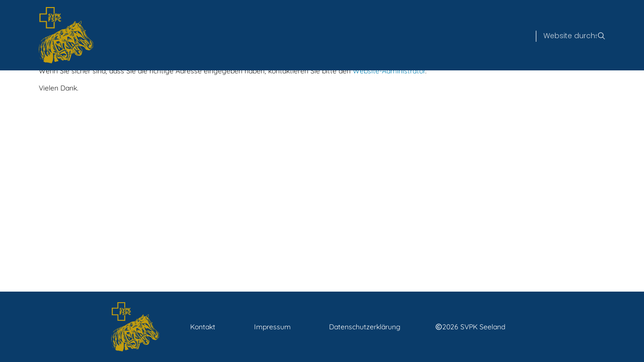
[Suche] (570, 36)
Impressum (272, 327)
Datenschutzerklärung (365, 327)
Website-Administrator (389, 71)
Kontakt (203, 327)
